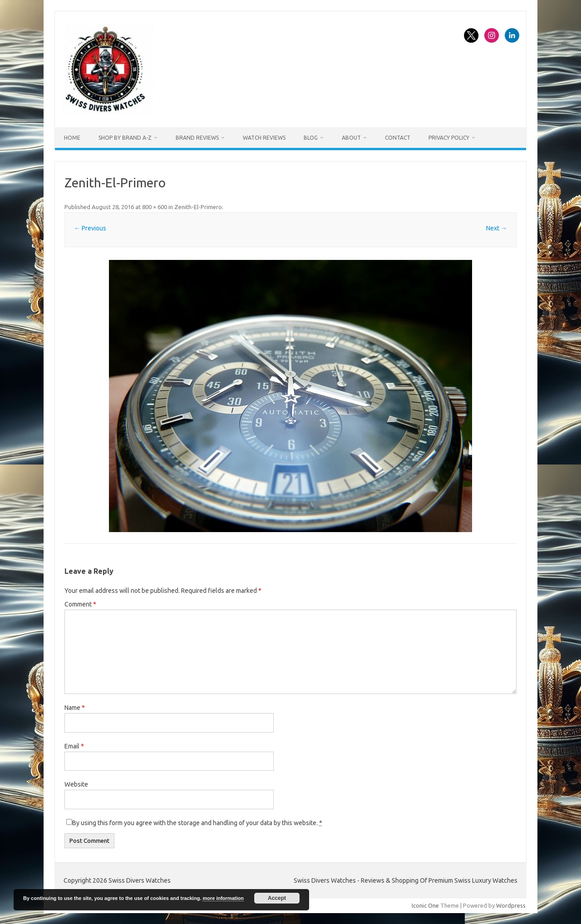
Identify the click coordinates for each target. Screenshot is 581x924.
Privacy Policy (449, 138)
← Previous (90, 228)
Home (72, 138)
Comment (80, 604)
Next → (497, 228)
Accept (277, 898)
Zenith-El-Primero (198, 207)
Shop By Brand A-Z (125, 138)
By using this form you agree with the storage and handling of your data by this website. (197, 823)
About (351, 138)
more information (223, 898)
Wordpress (511, 905)
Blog (311, 138)
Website (76, 784)
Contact (398, 138)
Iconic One (425, 905)
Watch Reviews (264, 138)
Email (74, 746)
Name (75, 708)
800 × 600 (155, 207)
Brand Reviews (197, 138)
